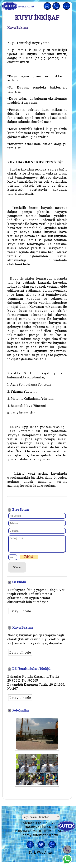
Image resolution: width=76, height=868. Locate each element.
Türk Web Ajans (41, 855)
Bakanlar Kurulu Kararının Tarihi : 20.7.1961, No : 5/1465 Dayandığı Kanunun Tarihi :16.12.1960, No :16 (36, 685)
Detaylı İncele (20, 614)
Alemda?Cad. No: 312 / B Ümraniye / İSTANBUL (41, 828)
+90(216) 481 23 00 (28, 834)
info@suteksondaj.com (41, 838)
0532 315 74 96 (55, 834)
